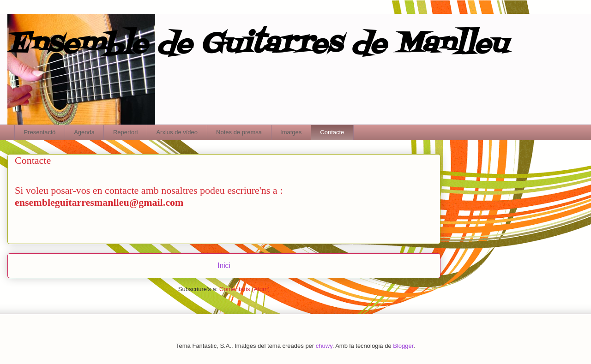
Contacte (332, 132)
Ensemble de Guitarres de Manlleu (257, 45)
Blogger (403, 346)
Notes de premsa (239, 132)
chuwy (324, 346)
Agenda (84, 132)
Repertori (125, 132)
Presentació (40, 132)
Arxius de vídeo (177, 132)
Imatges (291, 132)
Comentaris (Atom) (244, 289)
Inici (224, 266)
